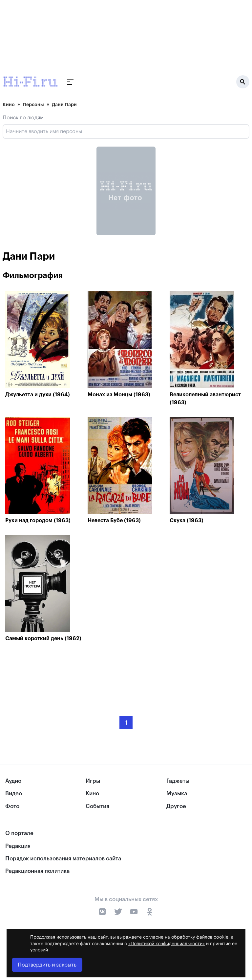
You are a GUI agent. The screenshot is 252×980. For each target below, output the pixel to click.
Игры (93, 781)
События (97, 806)
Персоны (33, 105)
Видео (14, 793)
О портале (19, 833)
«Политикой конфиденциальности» (167, 944)
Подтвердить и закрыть (47, 965)
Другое (176, 806)
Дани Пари (64, 105)
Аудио (13, 781)
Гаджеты (178, 781)
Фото (12, 806)
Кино (9, 105)
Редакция (18, 846)
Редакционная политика (37, 871)
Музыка (177, 793)
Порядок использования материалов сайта (63, 859)
